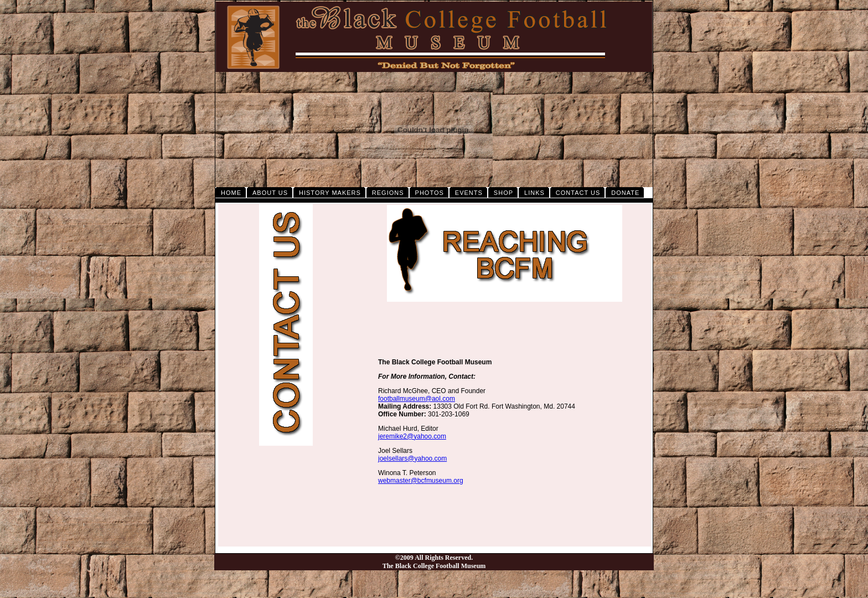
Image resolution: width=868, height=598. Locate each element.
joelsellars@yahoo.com (412, 458)
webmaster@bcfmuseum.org (421, 481)
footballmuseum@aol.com (417, 399)
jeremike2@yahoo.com (412, 436)
